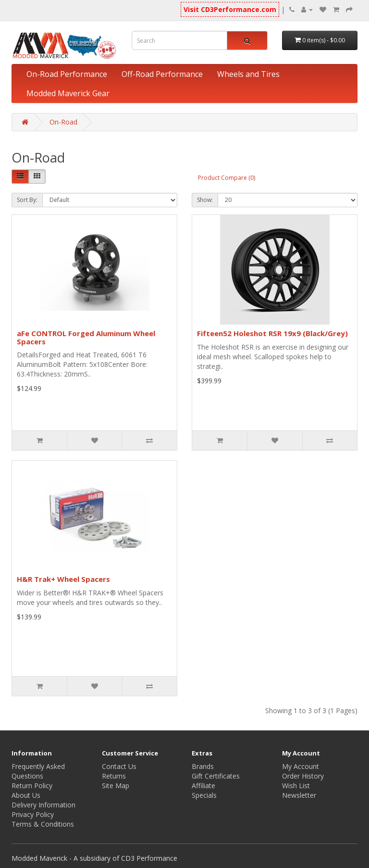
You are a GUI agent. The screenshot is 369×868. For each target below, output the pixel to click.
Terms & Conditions (43, 824)
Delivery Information (43, 805)
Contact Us (119, 766)
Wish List (296, 786)
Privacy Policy (33, 814)
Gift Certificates (216, 776)
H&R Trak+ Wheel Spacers (63, 579)
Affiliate (203, 786)
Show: (205, 200)
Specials (204, 795)
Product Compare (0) (227, 178)
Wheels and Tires (248, 74)
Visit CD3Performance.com (230, 9)
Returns (114, 776)
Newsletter (299, 795)
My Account (301, 766)
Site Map (116, 786)
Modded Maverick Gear (68, 93)
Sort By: (27, 200)
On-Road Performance (67, 74)
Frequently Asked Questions (38, 771)
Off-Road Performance (162, 74)
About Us (26, 795)
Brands (203, 766)
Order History (303, 776)
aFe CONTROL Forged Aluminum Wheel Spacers (86, 337)
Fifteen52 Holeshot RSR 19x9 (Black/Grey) (272, 333)
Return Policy (32, 786)
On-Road (63, 122)
